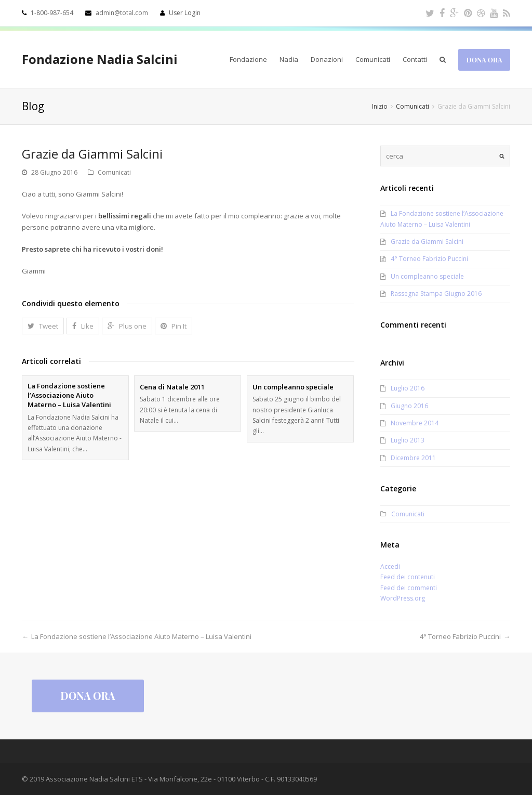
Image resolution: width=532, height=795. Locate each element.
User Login (185, 13)
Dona (484, 60)
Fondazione (248, 59)
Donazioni (327, 59)
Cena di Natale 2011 (172, 387)
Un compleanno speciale (293, 387)
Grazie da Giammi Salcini (427, 242)
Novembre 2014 (415, 423)
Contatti (415, 59)
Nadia (289, 59)
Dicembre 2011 (413, 458)
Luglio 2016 (408, 388)
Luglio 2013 (408, 440)
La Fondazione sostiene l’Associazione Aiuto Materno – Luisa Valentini (69, 395)
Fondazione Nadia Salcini (100, 59)
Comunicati (373, 59)
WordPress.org (403, 598)
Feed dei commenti (409, 588)
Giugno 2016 (409, 406)
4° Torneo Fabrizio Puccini (429, 259)
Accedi (390, 566)
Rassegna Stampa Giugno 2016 (436, 294)
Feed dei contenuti (408, 577)
